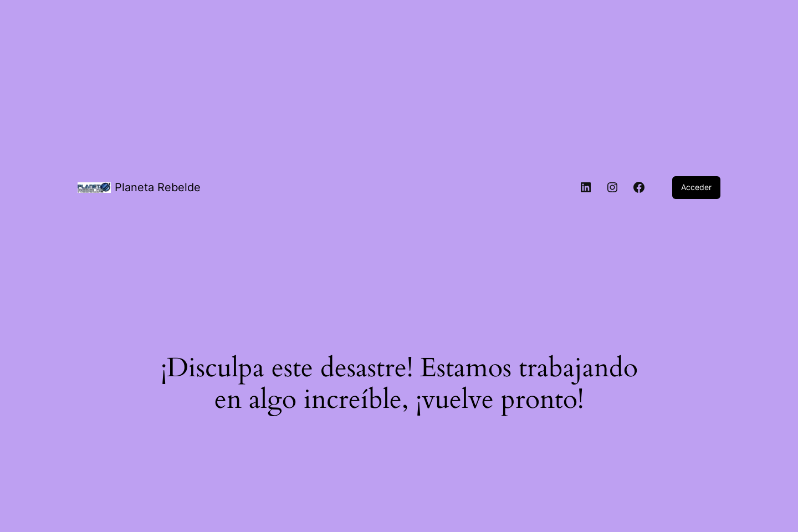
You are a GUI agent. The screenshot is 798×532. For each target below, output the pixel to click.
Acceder (696, 187)
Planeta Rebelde (158, 187)
